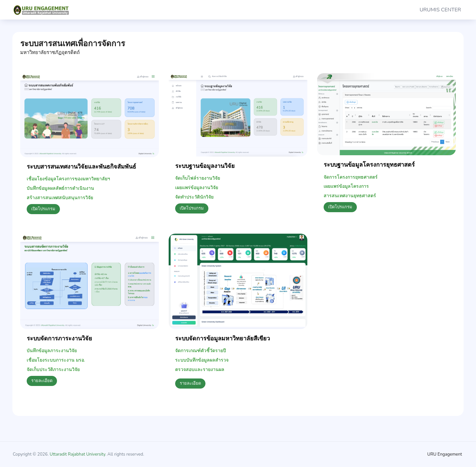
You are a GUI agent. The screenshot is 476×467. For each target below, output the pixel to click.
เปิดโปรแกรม (43, 209)
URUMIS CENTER (440, 10)
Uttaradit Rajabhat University (78, 454)
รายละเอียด (42, 381)
